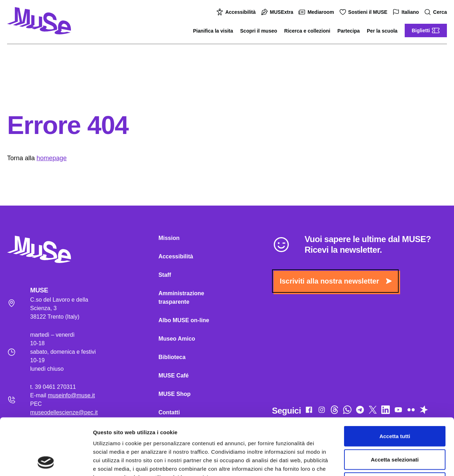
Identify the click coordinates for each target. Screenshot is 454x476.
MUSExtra (278, 12)
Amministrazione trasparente (181, 298)
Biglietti (426, 30)
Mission (169, 238)
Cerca (436, 12)
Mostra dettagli (373, 462)
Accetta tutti (395, 383)
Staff (165, 275)
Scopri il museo (259, 31)
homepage (52, 158)
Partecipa (348, 31)
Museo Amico (177, 339)
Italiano (407, 12)
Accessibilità (237, 12)
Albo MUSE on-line (184, 320)
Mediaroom (317, 12)
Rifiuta (395, 429)
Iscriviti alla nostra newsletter (336, 281)
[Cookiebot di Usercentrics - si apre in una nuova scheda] (46, 462)
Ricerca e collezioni (307, 31)
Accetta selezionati (395, 406)
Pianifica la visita (213, 31)
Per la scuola (382, 31)
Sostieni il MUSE (364, 12)
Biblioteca (172, 357)
